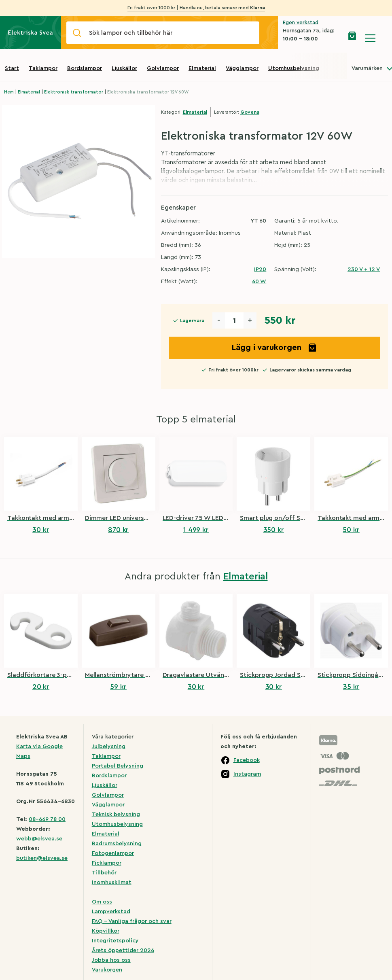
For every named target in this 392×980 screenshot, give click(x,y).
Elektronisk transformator (74, 92)
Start (12, 68)
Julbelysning (109, 747)
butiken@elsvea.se (42, 858)
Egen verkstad (301, 22)
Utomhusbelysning (294, 68)
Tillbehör (104, 873)
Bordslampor (85, 68)
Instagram (247, 774)
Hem (9, 92)
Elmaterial (202, 68)
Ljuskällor (124, 68)
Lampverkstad (111, 912)
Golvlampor (163, 68)
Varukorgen (107, 970)
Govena (250, 112)
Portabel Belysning (118, 766)
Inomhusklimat (112, 882)
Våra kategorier (113, 737)
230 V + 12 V (364, 269)
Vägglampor (242, 68)
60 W (259, 282)
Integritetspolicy (115, 941)
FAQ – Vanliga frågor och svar (132, 921)
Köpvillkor (106, 931)
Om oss (102, 902)
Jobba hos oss (111, 960)
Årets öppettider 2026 (123, 950)
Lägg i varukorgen (274, 348)
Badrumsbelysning (117, 844)
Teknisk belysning (116, 815)
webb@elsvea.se (39, 839)
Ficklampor (107, 863)
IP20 (260, 269)
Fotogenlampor (113, 853)
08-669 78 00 (47, 819)
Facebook (247, 760)
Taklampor (43, 68)
